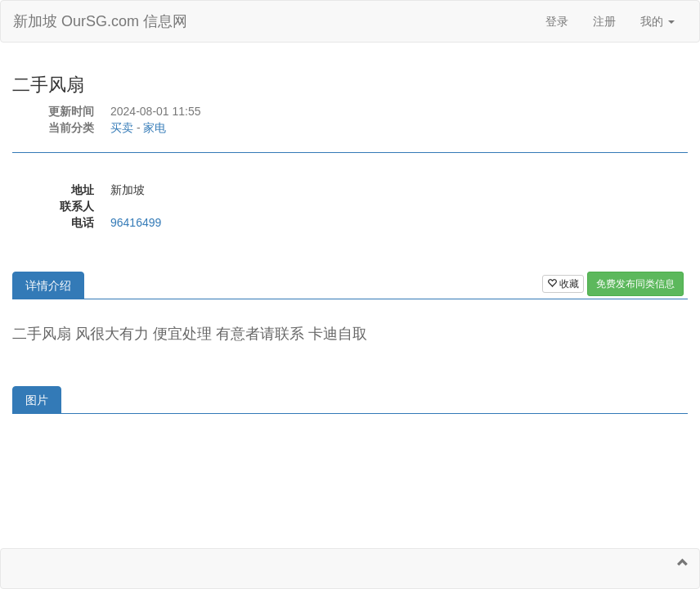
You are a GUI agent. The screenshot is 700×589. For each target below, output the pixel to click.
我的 (657, 21)
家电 (155, 128)
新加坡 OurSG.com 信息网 (100, 21)
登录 (557, 21)
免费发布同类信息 (635, 284)
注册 (604, 21)
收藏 (563, 284)
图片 (37, 400)
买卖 (122, 128)
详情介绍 (48, 286)
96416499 (136, 223)
